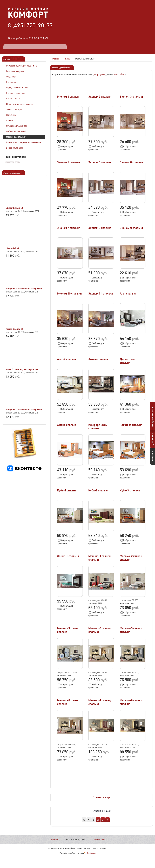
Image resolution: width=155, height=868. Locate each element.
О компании (99, 840)
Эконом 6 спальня (131, 162)
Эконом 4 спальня (69, 162)
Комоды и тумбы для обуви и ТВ (22, 66)
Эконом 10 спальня (69, 294)
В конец (107, 820)
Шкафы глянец (13, 99)
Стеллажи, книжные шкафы (19, 104)
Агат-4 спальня (98, 359)
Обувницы (11, 77)
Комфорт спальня (131, 425)
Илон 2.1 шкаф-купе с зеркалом (22, 369)
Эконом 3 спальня (131, 97)
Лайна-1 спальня (68, 556)
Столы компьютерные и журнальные (24, 142)
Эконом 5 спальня (100, 162)
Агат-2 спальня (67, 359)
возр (96, 75)
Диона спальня (67, 425)
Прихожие (11, 115)
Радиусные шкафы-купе (18, 88)
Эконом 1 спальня (69, 97)
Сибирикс (91, 853)
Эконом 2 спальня (100, 97)
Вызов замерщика (15, 148)
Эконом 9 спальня (131, 228)
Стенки (9, 121)
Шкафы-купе (12, 82)
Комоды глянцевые (15, 71)
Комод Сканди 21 (15, 329)
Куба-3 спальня (130, 490)
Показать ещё (101, 797)
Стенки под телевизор (17, 126)
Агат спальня (128, 294)
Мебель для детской (16, 131)
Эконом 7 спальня (69, 228)
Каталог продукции (76, 840)
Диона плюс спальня (128, 361)
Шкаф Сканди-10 (14, 208)
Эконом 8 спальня (100, 228)
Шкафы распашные (15, 93)
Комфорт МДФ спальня (98, 427)
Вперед (103, 820)
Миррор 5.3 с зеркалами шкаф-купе (24, 289)
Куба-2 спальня (98, 490)
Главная (54, 840)
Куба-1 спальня (67, 490)
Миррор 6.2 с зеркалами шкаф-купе (24, 410)
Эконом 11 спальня (101, 294)
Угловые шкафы (14, 110)
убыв (103, 75)
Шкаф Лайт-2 (12, 248)
